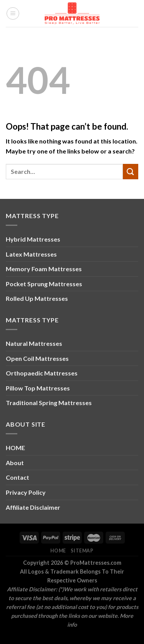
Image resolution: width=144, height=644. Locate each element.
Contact (17, 477)
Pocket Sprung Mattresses (44, 284)
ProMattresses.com (96, 563)
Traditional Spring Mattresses (49, 403)
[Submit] (131, 171)
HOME (15, 448)
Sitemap (82, 551)
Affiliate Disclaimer (33, 507)
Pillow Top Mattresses (38, 388)
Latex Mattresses (31, 254)
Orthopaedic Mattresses (42, 373)
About (15, 463)
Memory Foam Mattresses (44, 269)
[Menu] (13, 13)
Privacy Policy (26, 492)
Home (58, 551)
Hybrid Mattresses (33, 239)
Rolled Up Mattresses (37, 298)
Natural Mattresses (34, 343)
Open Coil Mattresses (37, 358)
